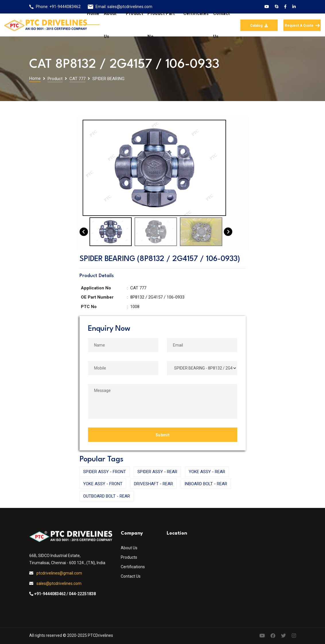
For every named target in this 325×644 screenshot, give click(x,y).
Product (135, 13)
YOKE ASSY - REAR (207, 472)
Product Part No (161, 25)
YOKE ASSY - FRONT (103, 484)
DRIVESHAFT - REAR (153, 484)
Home (93, 13)
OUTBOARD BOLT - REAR (107, 496)
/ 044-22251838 (81, 594)
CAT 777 (77, 79)
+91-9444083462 (65, 7)
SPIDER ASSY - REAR (157, 472)
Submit (162, 435)
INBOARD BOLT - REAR (206, 484)
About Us (129, 548)
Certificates (196, 13)
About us (110, 25)
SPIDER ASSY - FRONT (105, 472)
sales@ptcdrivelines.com (59, 583)
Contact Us (131, 576)
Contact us (222, 25)
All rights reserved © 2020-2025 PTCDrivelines (71, 635)
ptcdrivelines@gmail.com (59, 573)
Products (129, 557)
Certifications (133, 567)
